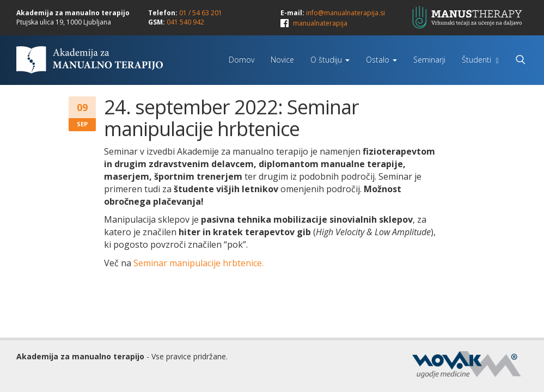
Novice (282, 60)
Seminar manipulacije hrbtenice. (198, 263)
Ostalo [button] (381, 60)
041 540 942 (185, 22)
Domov (242, 60)
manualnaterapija (320, 23)
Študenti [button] (480, 60)
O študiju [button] (330, 60)
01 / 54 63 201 (201, 13)
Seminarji (429, 60)
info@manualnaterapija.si (346, 13)
